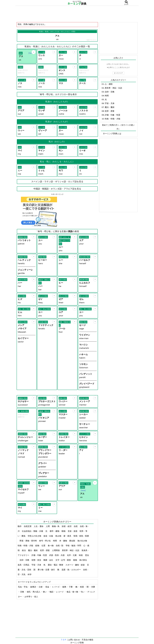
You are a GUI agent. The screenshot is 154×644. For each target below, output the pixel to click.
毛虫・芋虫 (23, 587)
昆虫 (87, 555)
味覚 (81, 555)
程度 (82, 587)
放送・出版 (48, 536)
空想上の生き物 (35, 536)
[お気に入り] (34, 52)
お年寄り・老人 (31, 597)
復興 (64, 587)
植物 (75, 560)
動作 (20, 526)
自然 (76, 526)
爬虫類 (72, 541)
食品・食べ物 (72, 592)
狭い (45, 592)
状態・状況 (37, 560)
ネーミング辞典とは (112, 134)
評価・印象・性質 (39, 555)
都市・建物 (55, 531)
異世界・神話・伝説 (71, 550)
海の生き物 (82, 541)
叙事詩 (33, 587)
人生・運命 (39, 526)
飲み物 (59, 536)
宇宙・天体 (37, 565)
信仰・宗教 (25, 560)
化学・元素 (72, 555)
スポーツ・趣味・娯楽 (75, 565)
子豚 (71, 587)
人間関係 (56, 550)
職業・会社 (48, 560)
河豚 (93, 587)
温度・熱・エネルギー (71, 570)
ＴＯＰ (64, 640)
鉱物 (37, 546)
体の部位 (83, 560)
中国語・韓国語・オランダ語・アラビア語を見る (57, 189)
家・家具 (68, 536)
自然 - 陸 (60, 546)
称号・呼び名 (45, 541)
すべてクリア (118, 73)
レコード (60, 592)
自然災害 (28, 526)
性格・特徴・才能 (26, 546)
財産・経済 (67, 526)
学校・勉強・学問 (74, 546)
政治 (24, 550)
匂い (83, 592)
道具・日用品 (24, 565)
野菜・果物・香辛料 (28, 541)
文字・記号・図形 (63, 560)
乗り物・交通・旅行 (47, 570)
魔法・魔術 (33, 550)
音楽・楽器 (73, 531)
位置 (44, 546)
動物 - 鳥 (56, 526)
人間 (48, 526)
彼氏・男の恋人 (34, 592)
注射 (41, 587)
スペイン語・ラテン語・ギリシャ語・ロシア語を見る (57, 182)
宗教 (22, 592)
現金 (47, 587)
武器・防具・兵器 (57, 555)
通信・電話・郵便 (56, 565)
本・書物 (63, 541)
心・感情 (109, 84)
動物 (64, 531)
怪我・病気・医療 (81, 536)
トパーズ (56, 587)
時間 (55, 541)
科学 (30, 574)
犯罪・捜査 (45, 550)
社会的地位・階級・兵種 (33, 531)
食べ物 (51, 546)
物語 (52, 592)
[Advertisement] (77, 14)
